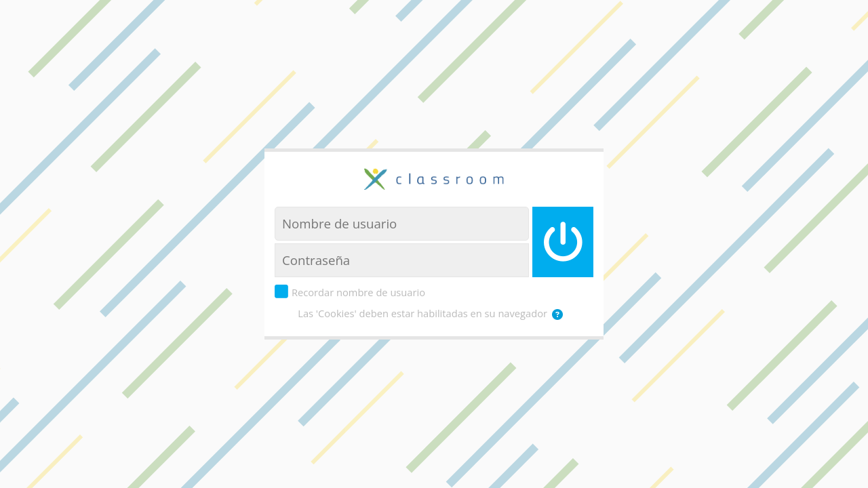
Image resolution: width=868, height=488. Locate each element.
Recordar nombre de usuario (358, 292)
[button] (560, 315)
